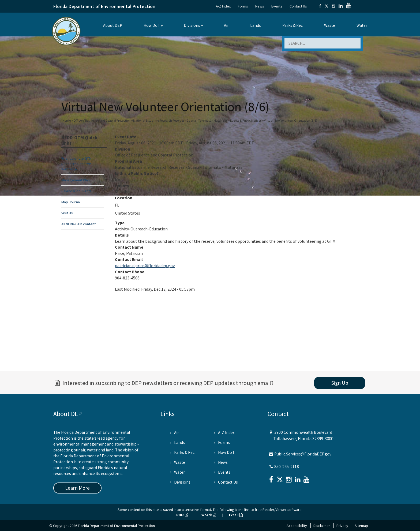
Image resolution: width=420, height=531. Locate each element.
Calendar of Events (76, 191)
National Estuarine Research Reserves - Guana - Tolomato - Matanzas (180, 120)
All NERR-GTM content (78, 224)
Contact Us (298, 6)
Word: (209, 515)
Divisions (192, 25)
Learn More (77, 488)
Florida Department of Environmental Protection (104, 6)
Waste (330, 25)
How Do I (151, 25)
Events (277, 6)
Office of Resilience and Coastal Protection (102, 120)
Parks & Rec (292, 25)
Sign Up (340, 383)
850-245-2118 (287, 467)
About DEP (113, 25)
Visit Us (67, 213)
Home (67, 120)
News (260, 6)
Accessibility (297, 526)
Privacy (342, 526)
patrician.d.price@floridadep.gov (145, 265)
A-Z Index (223, 6)
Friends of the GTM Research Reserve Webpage (76, 164)
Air (226, 25)
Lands (256, 25)
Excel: (236, 515)
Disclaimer (322, 526)
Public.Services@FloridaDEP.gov (303, 454)
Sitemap (361, 526)
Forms (243, 6)
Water (362, 25)
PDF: (182, 515)
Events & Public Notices (246, 120)
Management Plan (76, 180)
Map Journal (71, 202)
